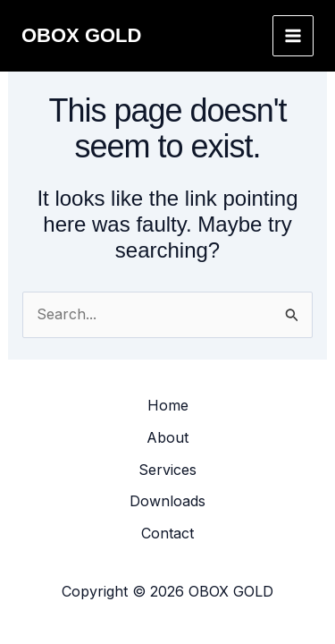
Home (168, 405)
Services (167, 470)
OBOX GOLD (81, 35)
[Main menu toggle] (293, 36)
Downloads (167, 501)
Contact (167, 533)
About (167, 437)
